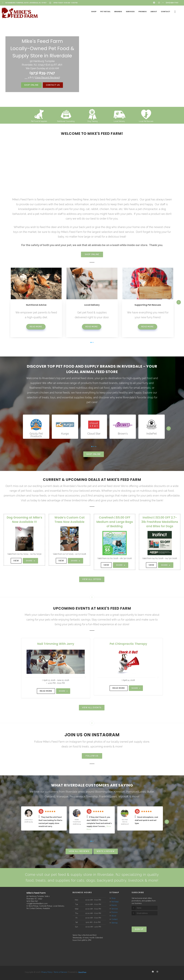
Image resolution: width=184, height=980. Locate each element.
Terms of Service (60, 972)
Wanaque (62, 796)
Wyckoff (123, 796)
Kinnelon (119, 792)
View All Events (92, 708)
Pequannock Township (84, 796)
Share (30, 561)
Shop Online (31, 85)
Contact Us (53, 85)
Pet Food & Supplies (39, 121)
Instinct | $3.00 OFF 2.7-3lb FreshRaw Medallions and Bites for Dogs (160, 522)
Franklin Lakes (108, 796)
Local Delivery (119, 121)
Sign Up (139, 929)
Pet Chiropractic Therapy (128, 644)
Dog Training (93, 121)
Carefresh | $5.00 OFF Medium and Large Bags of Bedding (115, 522)
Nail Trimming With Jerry (56, 644)
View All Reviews (79, 851)
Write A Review (106, 851)
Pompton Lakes (136, 792)
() (47, 77)
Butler (151, 792)
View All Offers (92, 579)
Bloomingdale (104, 792)
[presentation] (145, 920)
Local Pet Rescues (146, 121)
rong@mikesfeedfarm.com (37, 904)
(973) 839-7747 (42, 73)
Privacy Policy (47, 972)
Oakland (50, 796)
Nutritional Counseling (66, 121)
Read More (36, 327)
